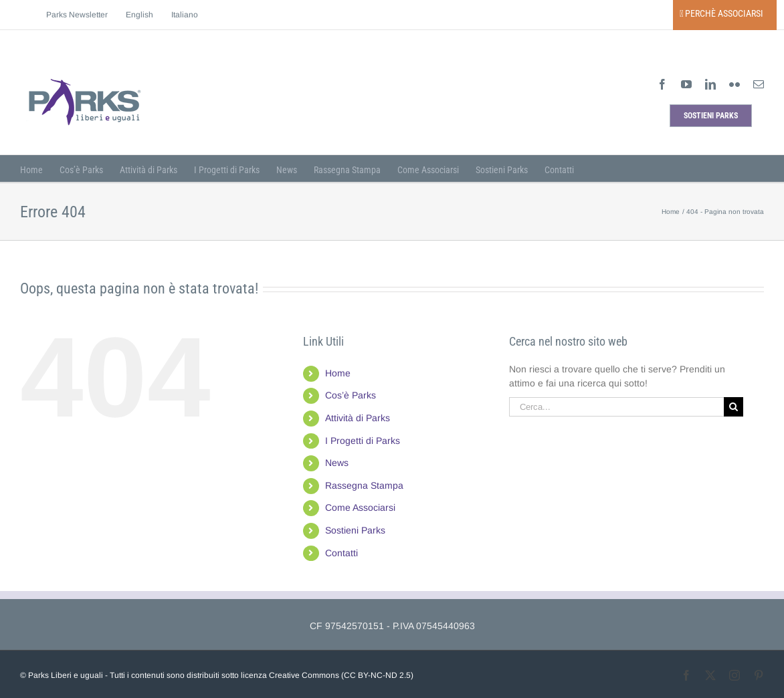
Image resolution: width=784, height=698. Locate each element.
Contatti (341, 553)
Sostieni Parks (355, 530)
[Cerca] (733, 407)
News (337, 463)
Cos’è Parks (351, 395)
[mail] (759, 84)
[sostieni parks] (711, 116)
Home (338, 373)
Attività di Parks (358, 418)
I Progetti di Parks (363, 441)
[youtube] (686, 84)
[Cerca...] (617, 407)
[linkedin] (710, 84)
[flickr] (734, 84)
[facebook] (662, 84)
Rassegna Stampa (364, 485)
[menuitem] (139, 15)
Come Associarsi (360, 507)
